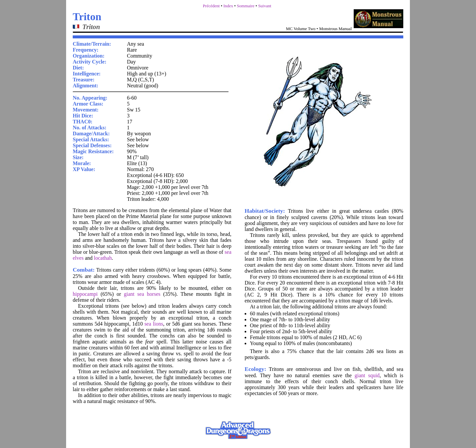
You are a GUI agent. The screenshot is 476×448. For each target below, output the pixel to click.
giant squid (367, 375)
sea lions (154, 324)
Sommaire (245, 6)
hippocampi (85, 294)
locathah (103, 258)
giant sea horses (142, 294)
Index (228, 6)
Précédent (211, 6)
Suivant (265, 6)
